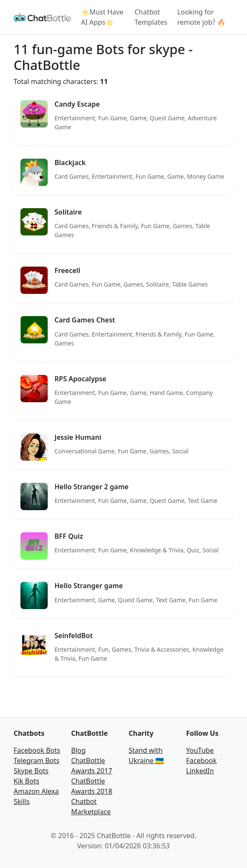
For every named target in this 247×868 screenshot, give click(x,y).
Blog (78, 750)
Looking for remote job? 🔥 (201, 17)
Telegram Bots (37, 761)
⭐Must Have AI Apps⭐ (102, 17)
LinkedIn (200, 771)
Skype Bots (31, 771)
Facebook (201, 761)
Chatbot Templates (151, 17)
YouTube (200, 750)
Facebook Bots (37, 750)
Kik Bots (26, 781)
